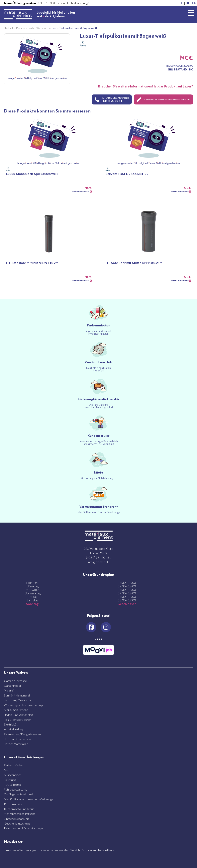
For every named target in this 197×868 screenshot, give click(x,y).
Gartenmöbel (12, 685)
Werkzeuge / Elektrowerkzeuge (24, 705)
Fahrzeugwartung (15, 789)
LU (181, 3)
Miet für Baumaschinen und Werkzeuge (29, 799)
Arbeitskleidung (14, 729)
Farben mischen (14, 765)
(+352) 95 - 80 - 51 (98, 557)
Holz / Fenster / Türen (18, 719)
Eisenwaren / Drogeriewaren (22, 734)
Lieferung (10, 780)
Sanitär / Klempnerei (17, 695)
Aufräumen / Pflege (16, 710)
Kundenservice (13, 804)
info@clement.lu (98, 562)
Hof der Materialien (16, 744)
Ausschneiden (13, 775)
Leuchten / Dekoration (18, 700)
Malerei (9, 690)
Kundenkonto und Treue (19, 809)
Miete (8, 770)
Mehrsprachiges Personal (20, 813)
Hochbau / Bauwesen (17, 739)
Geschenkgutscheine (17, 823)
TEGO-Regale (13, 784)
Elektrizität (11, 724)
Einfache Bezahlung (16, 818)
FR (194, 3)
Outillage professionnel (18, 794)
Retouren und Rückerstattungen (24, 828)
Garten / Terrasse (15, 681)
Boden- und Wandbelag (18, 714)
